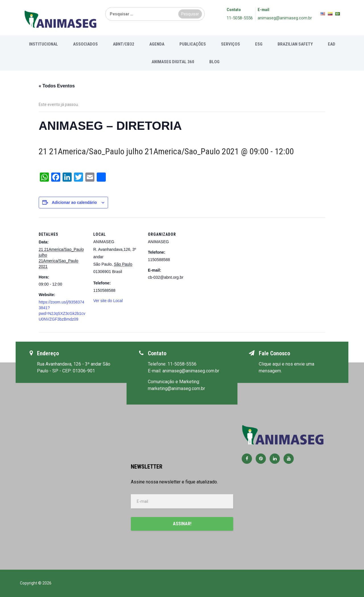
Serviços (230, 44)
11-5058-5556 (240, 18)
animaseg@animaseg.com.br (285, 18)
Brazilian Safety (295, 44)
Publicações (193, 44)
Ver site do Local (108, 301)
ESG (259, 44)
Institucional (44, 44)
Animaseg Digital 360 (173, 62)
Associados (85, 44)
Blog (214, 62)
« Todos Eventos (57, 86)
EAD (332, 44)
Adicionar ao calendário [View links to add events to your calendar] (74, 202)
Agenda (157, 44)
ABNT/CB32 (124, 44)
